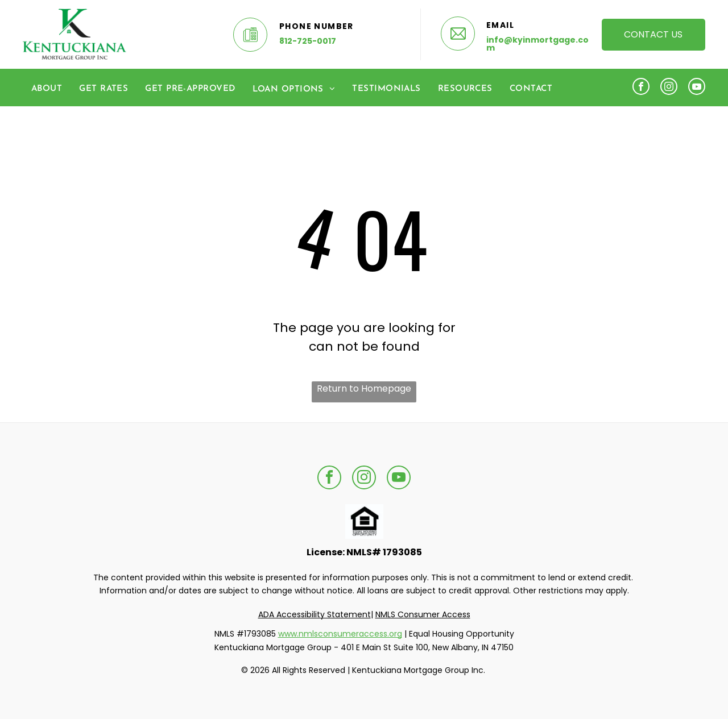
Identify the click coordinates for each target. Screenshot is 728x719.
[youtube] (697, 88)
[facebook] (641, 88)
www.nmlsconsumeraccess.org (340, 634)
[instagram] (669, 88)
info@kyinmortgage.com (537, 44)
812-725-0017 (308, 41)
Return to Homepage (364, 388)
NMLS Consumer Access (423, 614)
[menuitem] (47, 89)
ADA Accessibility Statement (315, 614)
